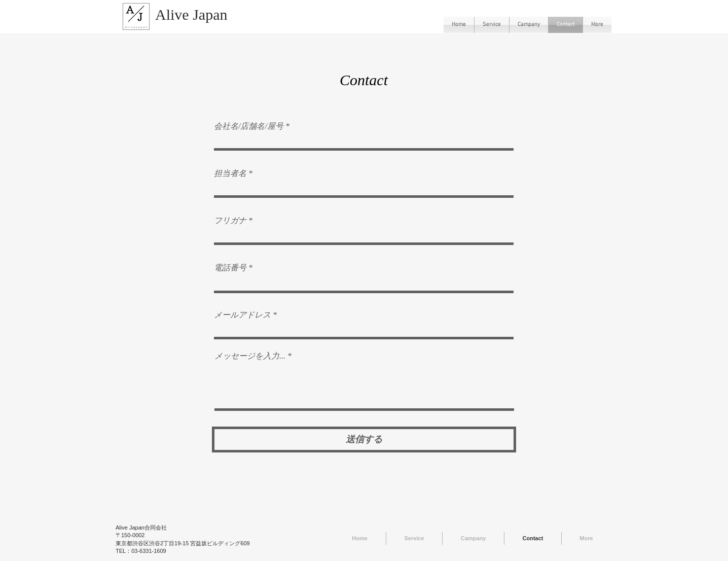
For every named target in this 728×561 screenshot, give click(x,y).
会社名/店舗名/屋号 (249, 126)
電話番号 (230, 268)
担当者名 (230, 173)
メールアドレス (242, 315)
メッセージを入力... (250, 356)
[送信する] (364, 440)
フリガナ (230, 221)
